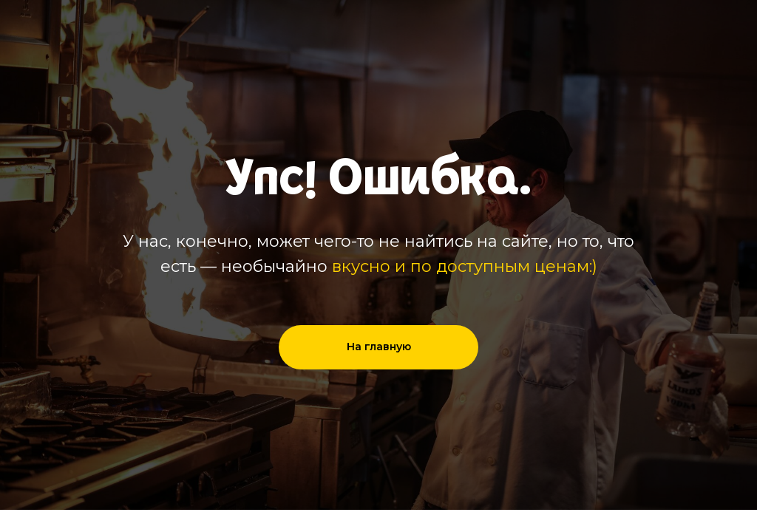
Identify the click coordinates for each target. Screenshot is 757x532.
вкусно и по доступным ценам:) (465, 266)
